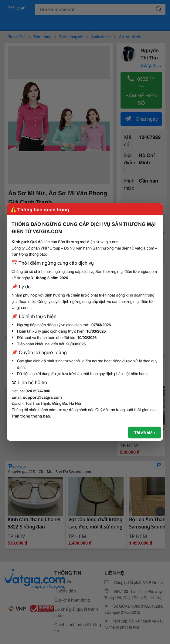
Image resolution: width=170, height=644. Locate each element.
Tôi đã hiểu (144, 432)
